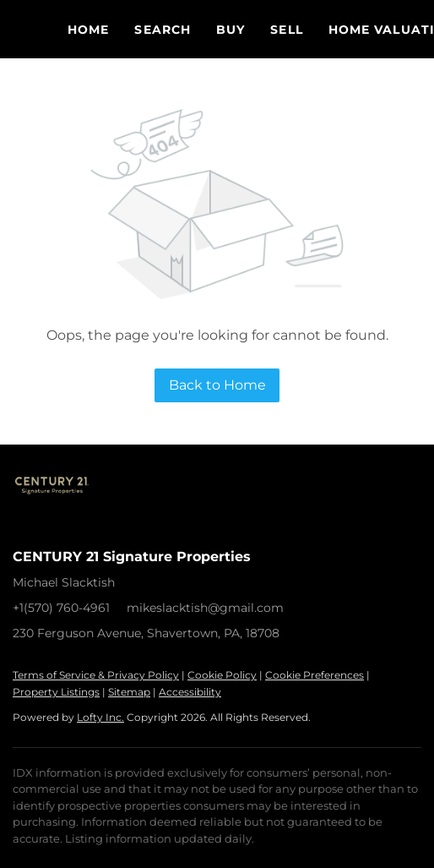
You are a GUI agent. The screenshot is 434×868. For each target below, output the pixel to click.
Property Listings (56, 692)
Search (163, 30)
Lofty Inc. (100, 717)
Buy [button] (231, 30)
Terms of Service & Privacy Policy (96, 675)
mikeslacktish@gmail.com (205, 608)
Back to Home (217, 385)
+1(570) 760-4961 (61, 608)
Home (88, 30)
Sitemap (129, 692)
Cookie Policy (222, 675)
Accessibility (190, 692)
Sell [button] (286, 30)
